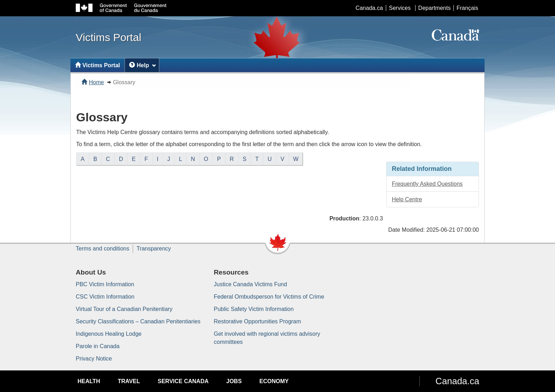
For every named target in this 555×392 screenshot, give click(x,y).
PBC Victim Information (105, 284)
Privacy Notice (94, 359)
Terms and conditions (102, 249)
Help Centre (407, 199)
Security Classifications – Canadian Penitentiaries (138, 321)
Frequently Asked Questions (427, 184)
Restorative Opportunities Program (257, 321)
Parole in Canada (98, 346)
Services (400, 8)
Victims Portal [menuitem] (98, 65)
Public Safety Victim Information (254, 309)
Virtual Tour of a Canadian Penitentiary (124, 309)
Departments (435, 8)
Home (93, 82)
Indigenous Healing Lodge (109, 334)
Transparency (154, 249)
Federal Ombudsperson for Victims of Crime (269, 297)
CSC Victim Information (105, 297)
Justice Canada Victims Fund (250, 284)
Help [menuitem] (142, 65)
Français (467, 8)
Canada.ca (369, 8)
